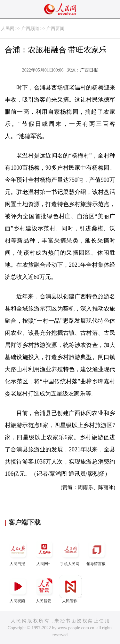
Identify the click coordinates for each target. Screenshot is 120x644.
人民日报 (18, 552)
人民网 (8, 29)
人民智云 (44, 589)
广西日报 (89, 70)
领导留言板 (97, 552)
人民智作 (70, 589)
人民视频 (18, 589)
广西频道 (30, 29)
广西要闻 (55, 29)
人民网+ (44, 552)
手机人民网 (70, 552)
